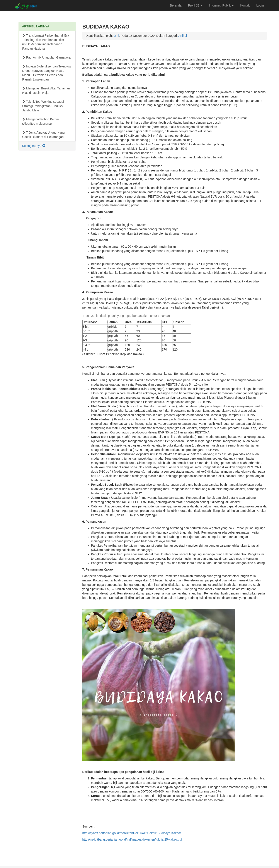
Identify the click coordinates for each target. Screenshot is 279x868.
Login (260, 5)
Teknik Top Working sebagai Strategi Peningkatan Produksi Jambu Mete (43, 106)
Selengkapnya (34, 146)
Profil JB (195, 5)
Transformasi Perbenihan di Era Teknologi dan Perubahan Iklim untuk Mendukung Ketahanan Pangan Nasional (46, 42)
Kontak (245, 5)
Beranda (176, 5)
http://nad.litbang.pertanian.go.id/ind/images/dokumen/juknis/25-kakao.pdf (132, 839)
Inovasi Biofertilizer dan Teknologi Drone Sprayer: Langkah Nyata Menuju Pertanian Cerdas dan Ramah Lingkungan (47, 73)
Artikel (183, 36)
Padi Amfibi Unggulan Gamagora (46, 57)
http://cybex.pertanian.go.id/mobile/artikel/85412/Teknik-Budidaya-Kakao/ (132, 833)
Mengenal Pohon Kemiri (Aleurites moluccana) (40, 121)
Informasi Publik (221, 5)
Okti (116, 36)
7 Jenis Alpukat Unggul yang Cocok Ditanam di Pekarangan (43, 135)
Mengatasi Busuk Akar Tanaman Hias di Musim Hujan (46, 91)
